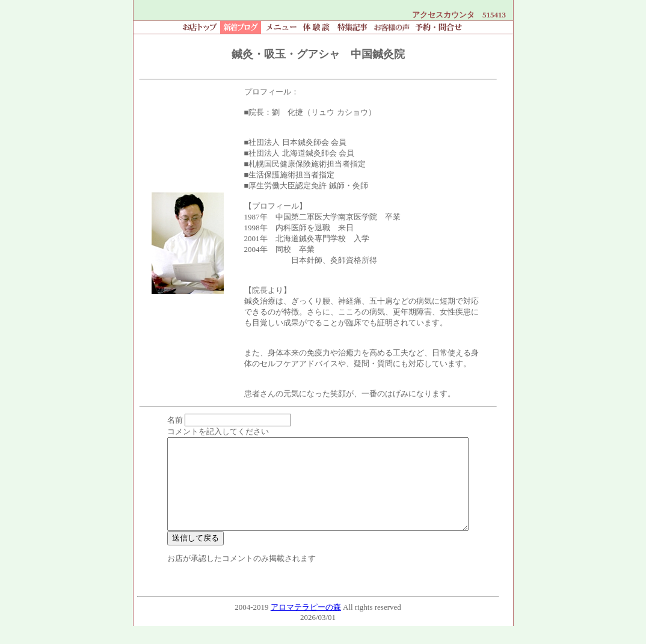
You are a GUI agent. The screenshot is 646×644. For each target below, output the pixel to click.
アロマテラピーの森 (306, 625)
